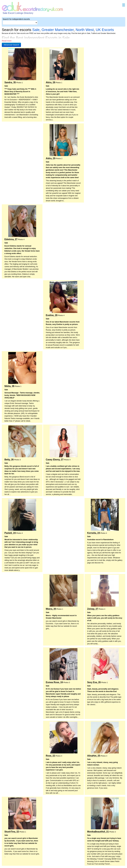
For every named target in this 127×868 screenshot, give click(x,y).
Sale (36, 30)
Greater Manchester (58, 30)
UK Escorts (105, 30)
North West (85, 30)
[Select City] (20, 23)
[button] (11, 45)
